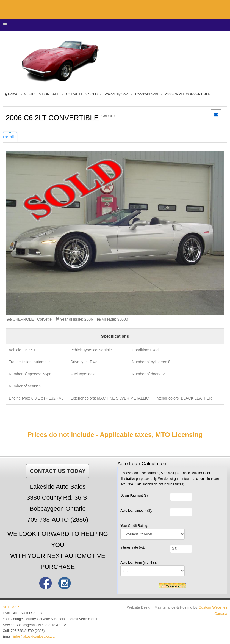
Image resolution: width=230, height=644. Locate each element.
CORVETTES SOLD (82, 94)
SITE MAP (11, 607)
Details (10, 137)
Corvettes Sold (147, 94)
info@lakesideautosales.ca (34, 637)
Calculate (172, 586)
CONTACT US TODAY (58, 471)
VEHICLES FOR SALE (42, 94)
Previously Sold (116, 94)
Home (13, 94)
